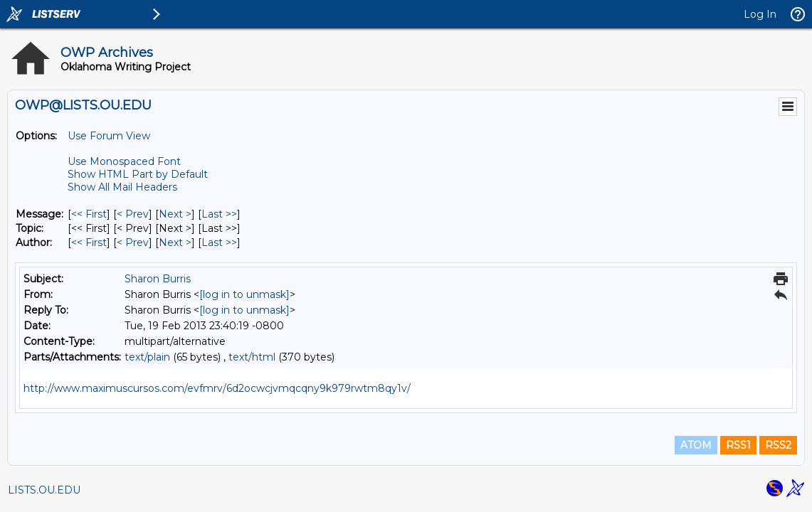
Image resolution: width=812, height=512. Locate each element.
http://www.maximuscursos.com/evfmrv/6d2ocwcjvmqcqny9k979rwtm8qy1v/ (217, 388)
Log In (760, 14)
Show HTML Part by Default (138, 174)
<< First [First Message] (89, 214)
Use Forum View (109, 136)
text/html (252, 357)
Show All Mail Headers (122, 187)
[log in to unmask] (244, 294)
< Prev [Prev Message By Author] (133, 242)
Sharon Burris (158, 279)
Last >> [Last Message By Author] (219, 242)
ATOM (696, 445)
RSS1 (738, 445)
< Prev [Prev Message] (133, 214)
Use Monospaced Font (124, 161)
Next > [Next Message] (175, 214)
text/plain (147, 357)
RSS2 (778, 445)
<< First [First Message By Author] (89, 242)
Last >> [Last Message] (219, 214)
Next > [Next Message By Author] (175, 242)
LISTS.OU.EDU (44, 490)
